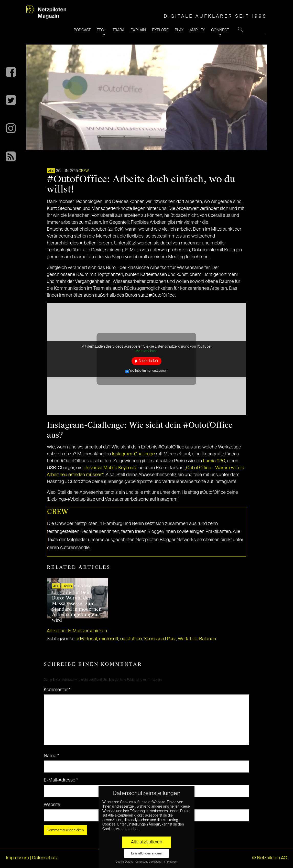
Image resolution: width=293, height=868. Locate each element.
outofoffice (131, 639)
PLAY (179, 30)
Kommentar (57, 690)
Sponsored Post (160, 639)
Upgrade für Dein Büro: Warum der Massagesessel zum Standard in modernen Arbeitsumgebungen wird (77, 606)
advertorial (86, 639)
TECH (102, 30)
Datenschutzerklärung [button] (149, 862)
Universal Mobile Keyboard (110, 468)
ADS (51, 171)
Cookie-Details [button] (124, 862)
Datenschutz (45, 858)
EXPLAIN (138, 30)
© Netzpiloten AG (270, 858)
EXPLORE (160, 30)
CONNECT (220, 30)
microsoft (109, 639)
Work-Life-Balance (197, 639)
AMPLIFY (197, 30)
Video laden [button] (149, 361)
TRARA (118, 30)
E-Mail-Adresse (61, 780)
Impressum (17, 858)
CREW (84, 171)
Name (51, 756)
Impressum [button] (171, 862)
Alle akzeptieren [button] (147, 842)
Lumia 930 (214, 461)
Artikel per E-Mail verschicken (77, 631)
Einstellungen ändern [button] (146, 854)
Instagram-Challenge (133, 454)
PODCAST (82, 30)
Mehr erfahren (146, 351)
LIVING (67, 586)
